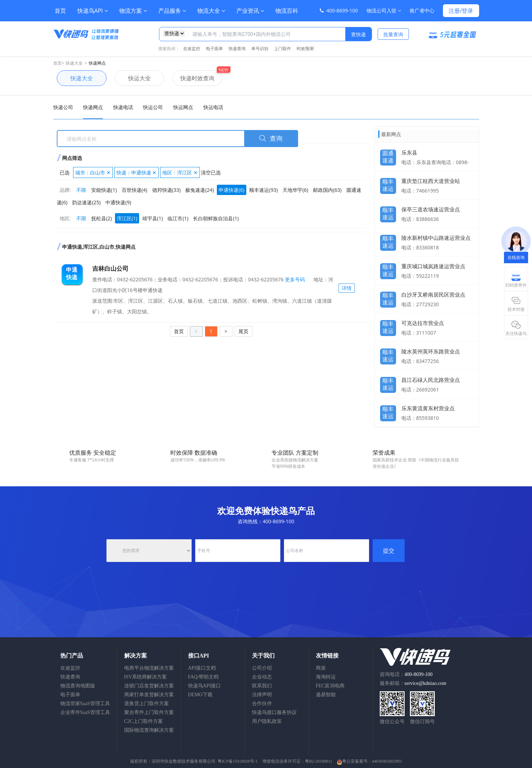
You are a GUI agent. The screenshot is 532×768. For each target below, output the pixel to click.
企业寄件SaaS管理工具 (85, 712)
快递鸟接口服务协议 (274, 712)
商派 (321, 668)
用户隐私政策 (267, 721)
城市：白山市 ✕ (93, 172)
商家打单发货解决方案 (149, 695)
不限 (81, 190)
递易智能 (326, 695)
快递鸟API (93, 11)
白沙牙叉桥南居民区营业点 (433, 294)
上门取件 (283, 48)
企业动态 (262, 677)
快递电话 (123, 107)
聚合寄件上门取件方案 (149, 712)
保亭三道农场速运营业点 (431, 209)
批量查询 (393, 34)
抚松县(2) (102, 218)
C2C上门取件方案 (144, 721)
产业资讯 (250, 11)
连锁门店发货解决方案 (149, 686)
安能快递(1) (104, 190)
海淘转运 (326, 677)
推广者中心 (422, 10)
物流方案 (133, 11)
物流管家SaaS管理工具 (85, 704)
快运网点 (183, 107)
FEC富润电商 (330, 686)
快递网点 (97, 63)
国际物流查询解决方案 (149, 730)
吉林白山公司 (110, 268)
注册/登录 (461, 11)
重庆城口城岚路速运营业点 (433, 266)
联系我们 (262, 686)
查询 (271, 139)
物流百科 (287, 11)
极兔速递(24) (199, 190)
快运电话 (213, 107)
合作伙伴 (262, 704)
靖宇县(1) (153, 218)
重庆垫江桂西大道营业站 (431, 181)
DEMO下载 (200, 695)
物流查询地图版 (78, 686)
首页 (60, 11)
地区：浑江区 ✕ (180, 172)
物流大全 (211, 11)
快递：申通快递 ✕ (137, 172)
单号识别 (260, 48)
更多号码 (294, 279)
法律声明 (262, 695)
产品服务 (172, 11)
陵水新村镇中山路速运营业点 (436, 238)
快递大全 (74, 63)
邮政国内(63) (327, 190)
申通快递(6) (231, 190)
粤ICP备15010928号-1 (238, 761)
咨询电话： (406, 674)
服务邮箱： (413, 683)
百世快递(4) (135, 190)
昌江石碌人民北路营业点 (431, 380)
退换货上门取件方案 (147, 704)
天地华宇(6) (295, 190)
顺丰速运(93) (263, 190)
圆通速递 (388, 155)
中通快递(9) (118, 202)
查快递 (358, 34)
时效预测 (305, 48)
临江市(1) (178, 218)
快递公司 (63, 107)
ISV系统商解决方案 (146, 677)
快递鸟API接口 (205, 686)
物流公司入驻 (384, 10)
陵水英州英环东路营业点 (431, 351)
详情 (347, 288)
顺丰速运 (388, 183)
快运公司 (153, 107)
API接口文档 (202, 668)
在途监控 (192, 48)
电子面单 (214, 48)
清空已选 (211, 172)
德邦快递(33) (166, 190)
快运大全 (133, 78)
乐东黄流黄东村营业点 (428, 408)
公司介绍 (262, 668)
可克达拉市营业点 (423, 323)
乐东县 (409, 152)
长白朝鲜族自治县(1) (216, 218)
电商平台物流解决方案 (149, 668)
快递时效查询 (193, 78)
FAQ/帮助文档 (204, 677)
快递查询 (237, 48)
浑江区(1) (127, 218)
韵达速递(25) (86, 202)
